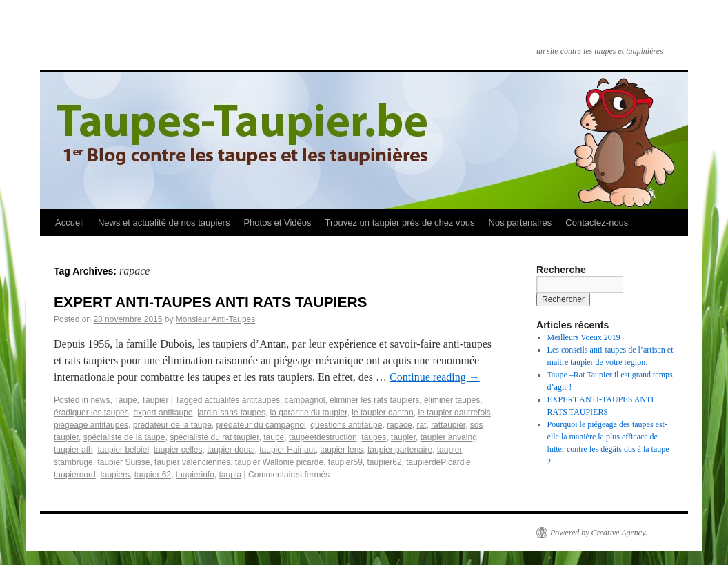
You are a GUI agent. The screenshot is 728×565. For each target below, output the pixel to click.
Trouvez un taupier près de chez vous (400, 222)
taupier (403, 437)
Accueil (70, 222)
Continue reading (435, 377)
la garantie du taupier (309, 413)
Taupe (126, 400)
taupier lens (341, 450)
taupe (274, 437)
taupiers (115, 475)
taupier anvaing (449, 437)
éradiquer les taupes (91, 413)
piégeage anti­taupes (91, 425)
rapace (400, 425)
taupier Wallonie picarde (279, 462)
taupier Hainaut (287, 450)
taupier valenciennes (192, 462)
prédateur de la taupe (172, 425)
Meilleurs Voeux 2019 (584, 337)
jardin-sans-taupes (231, 413)
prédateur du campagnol (261, 425)
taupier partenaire (400, 450)
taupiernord (75, 475)
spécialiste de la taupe (124, 437)
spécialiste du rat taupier (214, 437)
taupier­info (195, 475)
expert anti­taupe (163, 413)
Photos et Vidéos (277, 222)
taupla (231, 475)
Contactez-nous (597, 222)
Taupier (155, 400)
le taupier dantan (382, 413)
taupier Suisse (123, 462)
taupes (374, 437)
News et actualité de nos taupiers (164, 222)
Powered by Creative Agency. (599, 533)
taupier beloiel (123, 450)
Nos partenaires (520, 222)
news (100, 400)
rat (421, 425)
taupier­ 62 (153, 475)
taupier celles (178, 450)
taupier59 (345, 462)
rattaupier (448, 425)
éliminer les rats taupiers (374, 400)
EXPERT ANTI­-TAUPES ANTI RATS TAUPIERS (211, 302)
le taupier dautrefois (454, 413)
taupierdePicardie (438, 462)
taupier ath (73, 450)
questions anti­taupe (346, 425)
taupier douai (231, 450)
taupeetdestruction (323, 437)
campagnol (305, 400)
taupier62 (385, 462)
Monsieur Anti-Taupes (215, 319)
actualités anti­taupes (242, 400)
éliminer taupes (452, 400)
